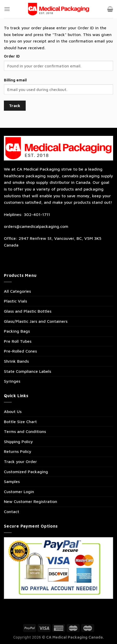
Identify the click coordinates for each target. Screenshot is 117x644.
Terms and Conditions (25, 431)
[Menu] (7, 9)
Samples (12, 481)
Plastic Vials (15, 301)
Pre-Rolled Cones (20, 351)
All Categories (17, 291)
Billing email (15, 80)
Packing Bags (17, 331)
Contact (12, 512)
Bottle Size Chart (20, 422)
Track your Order (20, 461)
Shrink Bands (16, 361)
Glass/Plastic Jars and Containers (36, 321)
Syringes (12, 381)
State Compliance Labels (27, 371)
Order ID (12, 56)
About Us (13, 411)
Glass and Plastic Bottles (28, 311)
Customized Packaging (26, 472)
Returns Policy (18, 451)
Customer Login (19, 492)
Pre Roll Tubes (18, 341)
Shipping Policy (18, 442)
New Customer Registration (30, 501)
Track (15, 106)
